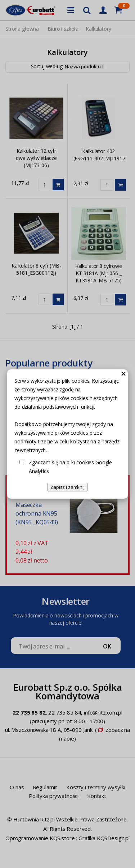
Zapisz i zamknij (67, 487)
